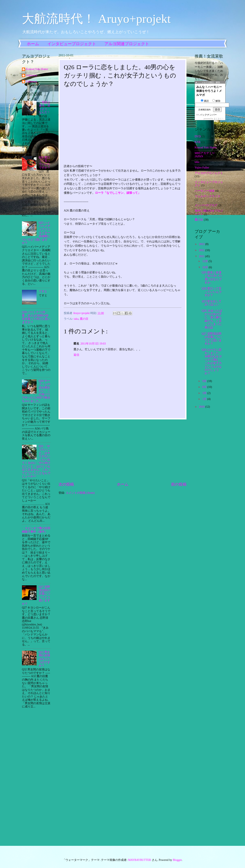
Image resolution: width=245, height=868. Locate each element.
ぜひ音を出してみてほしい (211, 303)
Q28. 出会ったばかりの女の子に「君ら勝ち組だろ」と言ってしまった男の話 (212, 319)
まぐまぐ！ (219, 119)
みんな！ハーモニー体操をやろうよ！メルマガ (209, 91)
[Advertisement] (122, 450)
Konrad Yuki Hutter (37, 69)
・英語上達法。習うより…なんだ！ (44, 107)
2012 (202, 250)
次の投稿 (66, 484)
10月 (205, 267)
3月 (205, 393)
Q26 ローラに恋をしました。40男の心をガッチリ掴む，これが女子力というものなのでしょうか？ (212, 362)
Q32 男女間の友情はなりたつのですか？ (44, 659)
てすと (43, 291)
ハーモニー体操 (205, 191)
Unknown (31, 75)
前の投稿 (179, 484)
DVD (198, 136)
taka (76, 319)
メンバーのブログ (206, 205)
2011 (202, 256)
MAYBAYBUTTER (140, 860)
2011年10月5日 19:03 (93, 344)
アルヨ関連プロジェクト (127, 44)
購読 (205, 101)
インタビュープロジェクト (72, 44)
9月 (205, 381)
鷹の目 (84, 319)
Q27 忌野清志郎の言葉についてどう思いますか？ (212, 339)
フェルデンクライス (207, 196)
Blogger (177, 860)
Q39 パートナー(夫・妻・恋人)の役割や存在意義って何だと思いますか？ (36, 317)
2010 (202, 407)
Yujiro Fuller (202, 168)
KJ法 (198, 142)
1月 (205, 399)
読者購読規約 (205, 110)
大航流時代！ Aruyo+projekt (96, 19)
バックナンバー (208, 115)
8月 (205, 387)
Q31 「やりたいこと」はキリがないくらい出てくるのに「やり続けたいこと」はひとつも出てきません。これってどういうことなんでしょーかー (36, 461)
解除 (216, 101)
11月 (205, 261)
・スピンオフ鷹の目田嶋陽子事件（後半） (36, 530)
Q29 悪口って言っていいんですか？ (44, 163)
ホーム (33, 44)
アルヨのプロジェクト (209, 173)
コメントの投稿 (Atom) (80, 493)
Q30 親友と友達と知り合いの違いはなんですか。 (212, 277)
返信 (76, 355)
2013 (202, 244)
